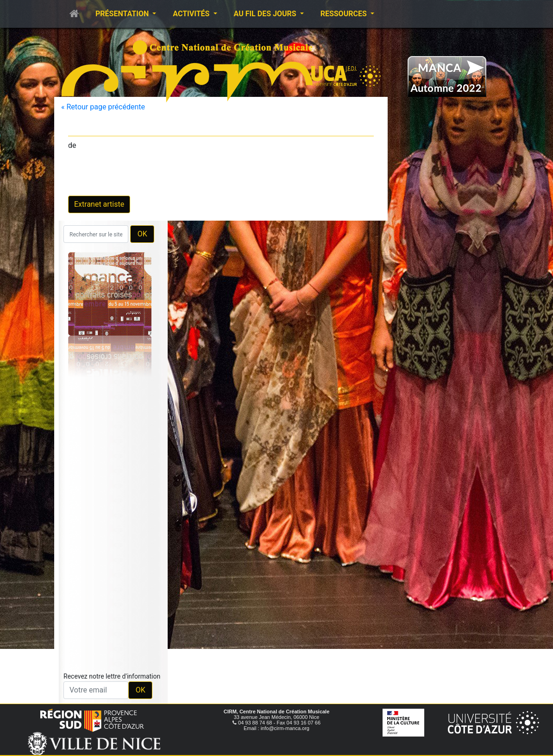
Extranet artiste (99, 204)
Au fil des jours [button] (266, 14)
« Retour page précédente (103, 107)
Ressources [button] (345, 14)
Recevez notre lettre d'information (112, 676)
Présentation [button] (123, 14)
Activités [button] (192, 14)
